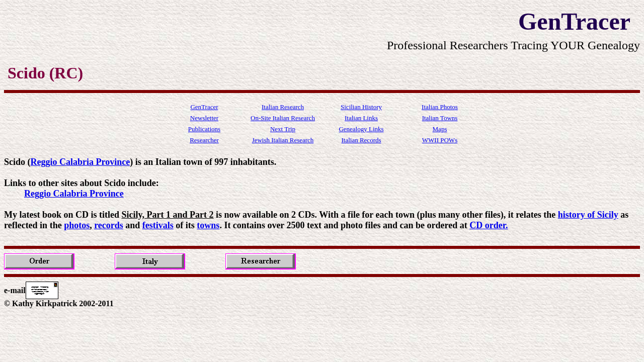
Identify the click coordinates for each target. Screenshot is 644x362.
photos (77, 225)
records (109, 225)
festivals (158, 225)
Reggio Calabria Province (80, 162)
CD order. (489, 225)
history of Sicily (588, 215)
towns (208, 225)
